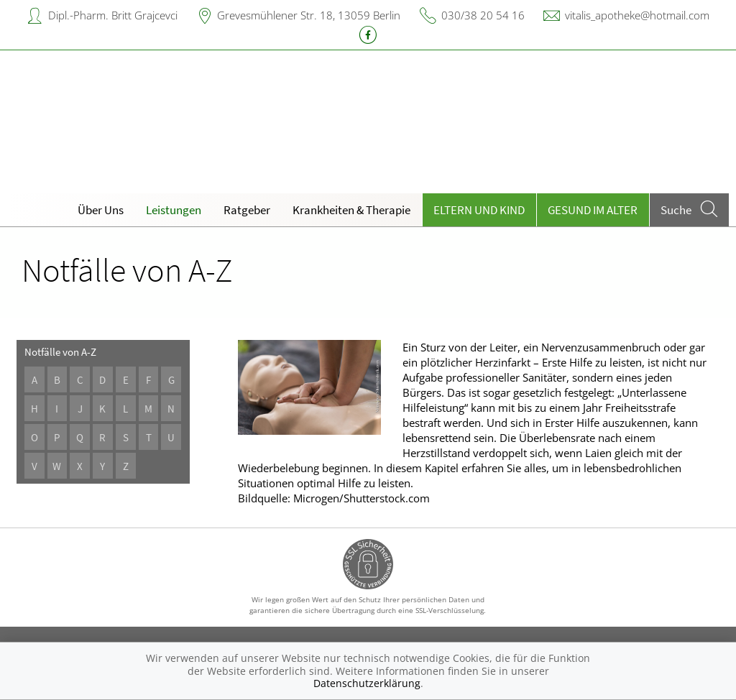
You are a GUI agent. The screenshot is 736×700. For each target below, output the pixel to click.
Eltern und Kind (479, 210)
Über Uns (101, 210)
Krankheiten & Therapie (351, 210)
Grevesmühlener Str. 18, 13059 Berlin (309, 15)
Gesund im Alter (593, 210)
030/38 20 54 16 (483, 15)
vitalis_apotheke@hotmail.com (637, 15)
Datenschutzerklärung (367, 683)
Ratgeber (247, 210)
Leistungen (174, 210)
